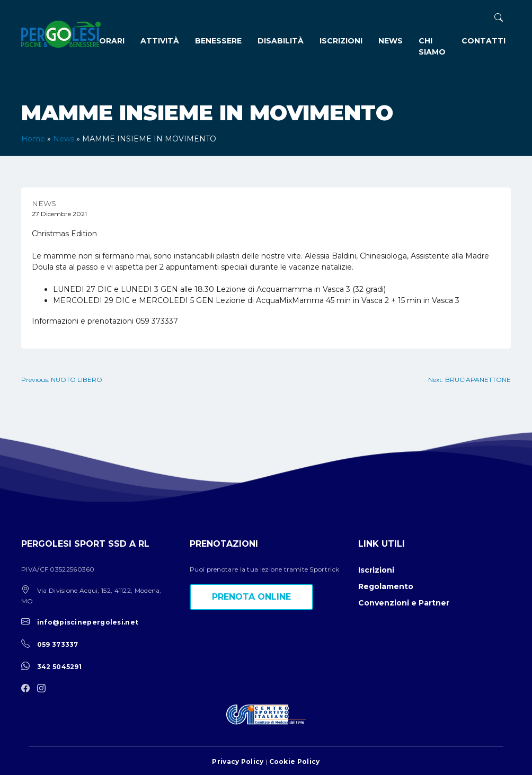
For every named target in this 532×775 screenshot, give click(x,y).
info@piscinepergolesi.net (88, 622)
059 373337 (58, 644)
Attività (160, 41)
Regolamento (386, 586)
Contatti (484, 41)
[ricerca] (499, 18)
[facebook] (28, 689)
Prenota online (251, 597)
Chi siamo (432, 46)
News (391, 41)
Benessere (218, 41)
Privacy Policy (238, 761)
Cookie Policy (295, 761)
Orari (112, 41)
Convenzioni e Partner (404, 603)
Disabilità (281, 41)
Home (33, 139)
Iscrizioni (341, 41)
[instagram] (44, 689)
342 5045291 (59, 667)
